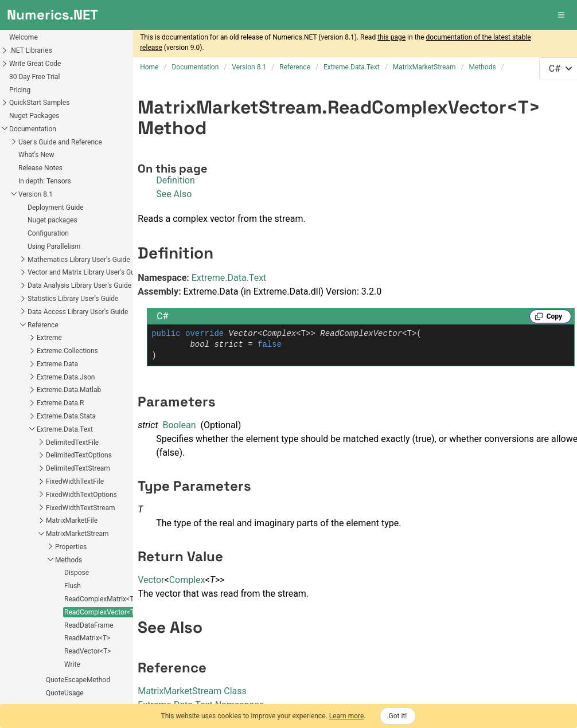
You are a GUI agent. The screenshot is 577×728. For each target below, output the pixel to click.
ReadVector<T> (31, 443)
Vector (151, 580)
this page (391, 37)
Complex (187, 580)
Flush (16, 378)
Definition (176, 180)
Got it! (398, 716)
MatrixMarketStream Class (192, 691)
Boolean (179, 425)
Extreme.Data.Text (229, 278)
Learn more (347, 716)
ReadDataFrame (33, 417)
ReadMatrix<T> (31, 430)
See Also (174, 194)
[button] (562, 15)
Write (16, 456)
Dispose (20, 365)
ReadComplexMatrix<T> (45, 391)
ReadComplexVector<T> (45, 404)
